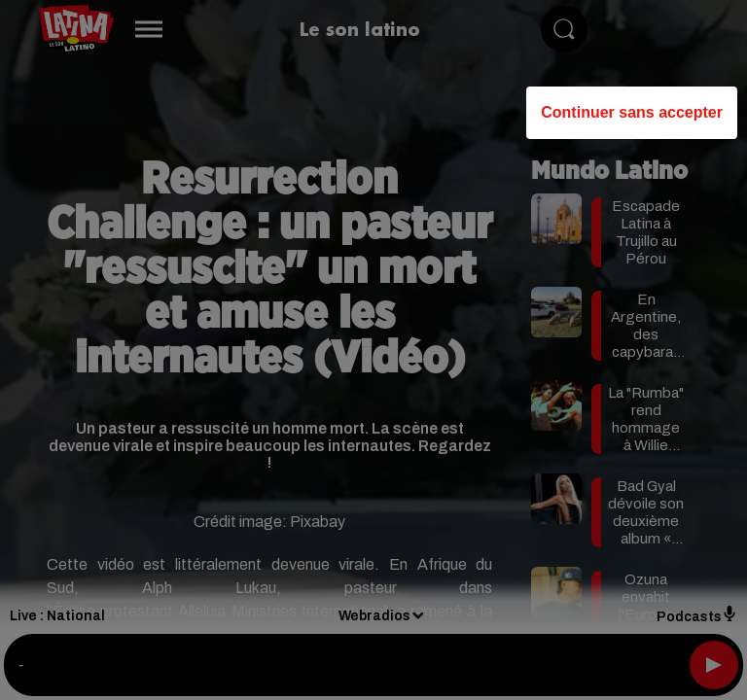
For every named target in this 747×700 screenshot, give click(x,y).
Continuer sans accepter (632, 112)
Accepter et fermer (470, 555)
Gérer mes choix (276, 555)
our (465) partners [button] (119, 249)
